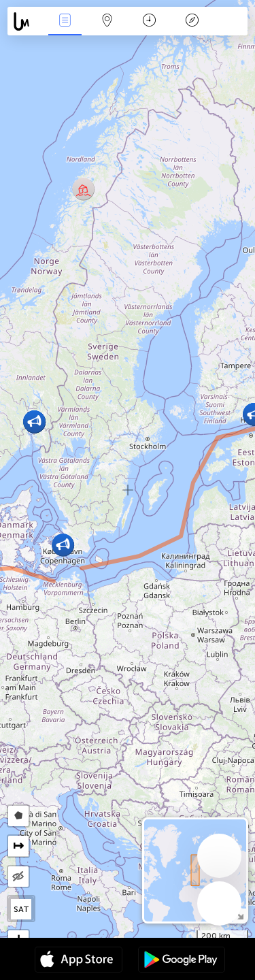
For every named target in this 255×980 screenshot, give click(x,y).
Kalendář (149, 21)
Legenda (192, 21)
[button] (83, 189)
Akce (65, 21)
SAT (21, 909)
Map (107, 21)
